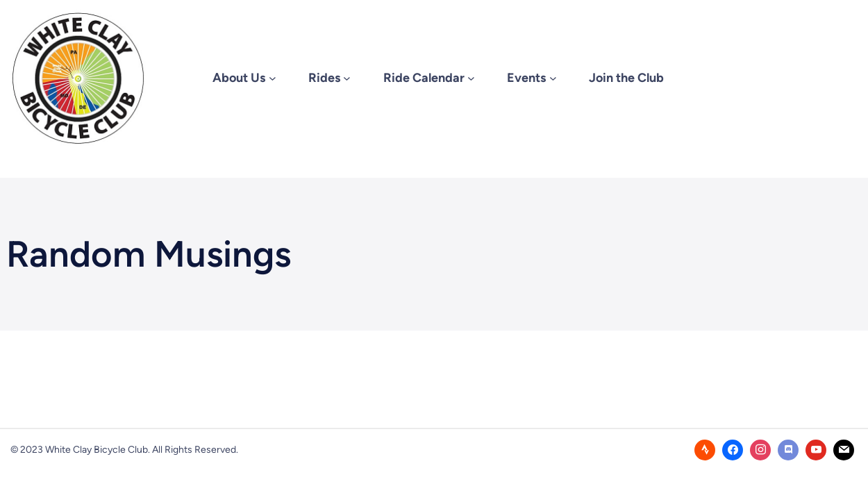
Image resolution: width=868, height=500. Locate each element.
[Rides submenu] (347, 78)
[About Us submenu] (273, 78)
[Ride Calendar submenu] (471, 78)
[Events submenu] (553, 78)
